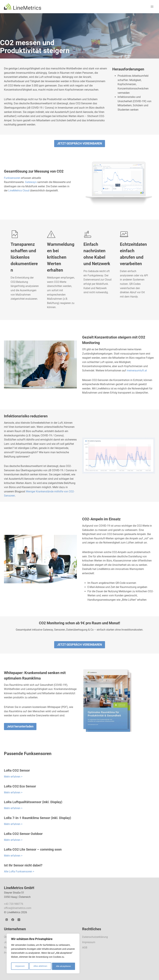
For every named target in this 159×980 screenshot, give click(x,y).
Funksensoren (12, 178)
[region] (43, 954)
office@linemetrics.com (18, 908)
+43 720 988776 (14, 904)
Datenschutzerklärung (95, 937)
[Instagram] (19, 920)
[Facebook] (13, 920)
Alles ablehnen (40, 966)
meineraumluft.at (137, 370)
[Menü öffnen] (152, 7)
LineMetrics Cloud (19, 190)
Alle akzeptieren (64, 966)
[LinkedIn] (7, 920)
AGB (85, 948)
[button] (80, 144)
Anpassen (20, 966)
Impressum (89, 942)
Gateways (31, 182)
